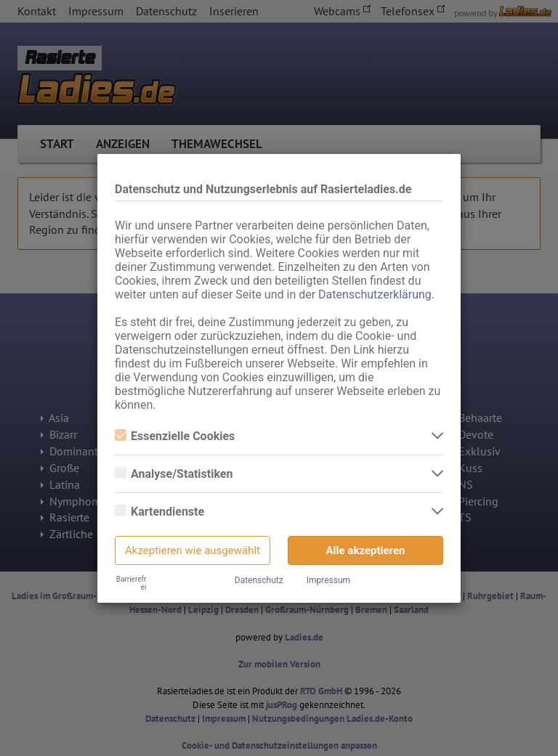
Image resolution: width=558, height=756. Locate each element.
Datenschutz (259, 580)
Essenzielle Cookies (175, 436)
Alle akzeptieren (366, 550)
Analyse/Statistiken (174, 474)
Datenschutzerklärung (375, 294)
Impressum (328, 580)
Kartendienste (159, 512)
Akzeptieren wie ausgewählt (193, 550)
